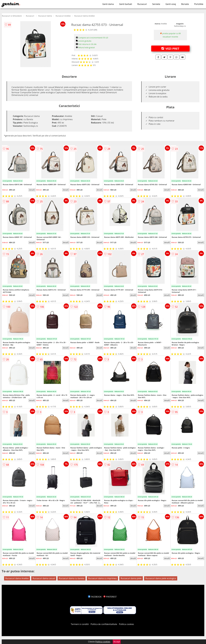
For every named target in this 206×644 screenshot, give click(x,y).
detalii (32, 190)
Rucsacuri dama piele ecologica (161, 578)
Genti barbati (126, 4)
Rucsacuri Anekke (63, 16)
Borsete (185, 4)
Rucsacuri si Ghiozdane (12, 16)
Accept (117, 642)
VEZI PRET (170, 48)
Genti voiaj (171, 4)
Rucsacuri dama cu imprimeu (102, 578)
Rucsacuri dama (45, 16)
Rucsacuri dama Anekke (85, 16)
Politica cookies (127, 624)
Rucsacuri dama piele (131, 578)
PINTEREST (110, 597)
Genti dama (108, 4)
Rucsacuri (142, 4)
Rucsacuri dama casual (44, 578)
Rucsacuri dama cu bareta (72, 578)
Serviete (156, 4)
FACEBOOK (95, 597)
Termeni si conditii (80, 624)
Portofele (199, 4)
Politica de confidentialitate (104, 624)
